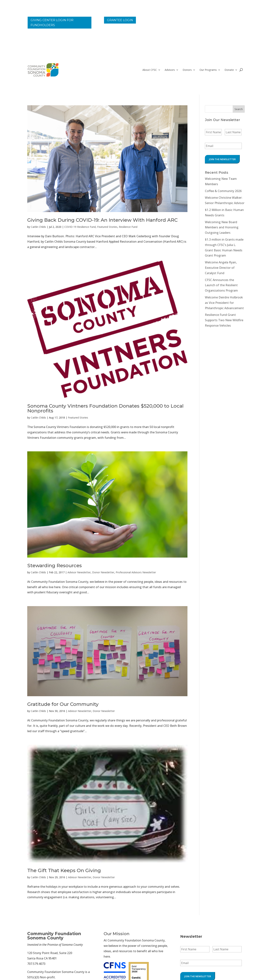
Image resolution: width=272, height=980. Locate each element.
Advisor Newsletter (79, 572)
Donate (229, 70)
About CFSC (150, 70)
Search (239, 109)
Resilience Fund (128, 227)
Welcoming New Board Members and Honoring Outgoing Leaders (222, 227)
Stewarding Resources (55, 566)
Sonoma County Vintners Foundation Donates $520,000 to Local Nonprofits (105, 408)
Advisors (170, 70)
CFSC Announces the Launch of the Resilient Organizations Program (221, 285)
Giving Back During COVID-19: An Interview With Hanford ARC (102, 220)
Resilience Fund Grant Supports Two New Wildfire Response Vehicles (224, 320)
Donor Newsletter (103, 572)
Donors (187, 70)
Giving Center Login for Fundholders (52, 23)
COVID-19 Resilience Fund (80, 227)
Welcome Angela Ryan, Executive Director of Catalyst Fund (221, 268)
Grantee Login (120, 20)
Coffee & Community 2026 (223, 191)
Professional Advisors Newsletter (136, 572)
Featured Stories (107, 227)
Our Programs (208, 70)
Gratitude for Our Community (63, 704)
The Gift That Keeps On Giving (64, 870)
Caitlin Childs (38, 227)
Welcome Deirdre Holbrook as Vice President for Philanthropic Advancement (224, 303)
